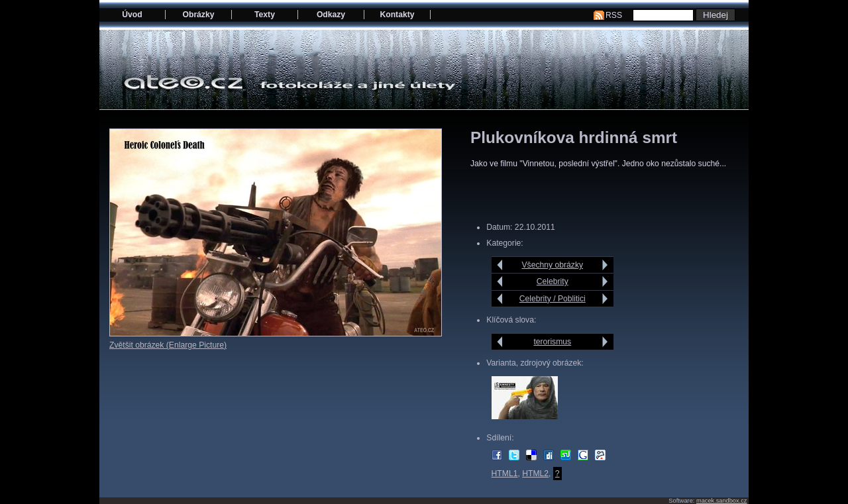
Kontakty (397, 15)
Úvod (132, 15)
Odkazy (331, 15)
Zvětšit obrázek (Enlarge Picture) (168, 345)
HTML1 (505, 474)
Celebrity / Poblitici (553, 299)
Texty (265, 15)
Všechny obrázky (553, 265)
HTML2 (535, 474)
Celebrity (553, 281)
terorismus (552, 342)
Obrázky (199, 15)
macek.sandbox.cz (721, 501)
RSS (614, 15)
